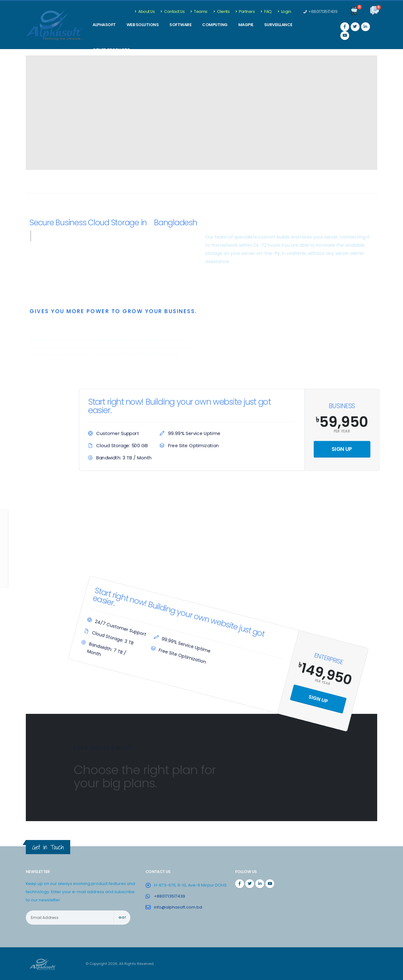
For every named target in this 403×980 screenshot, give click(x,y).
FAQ (266, 11)
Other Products (111, 50)
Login (284, 11)
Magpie (246, 25)
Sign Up (338, 448)
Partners (245, 11)
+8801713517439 (320, 11)
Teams (199, 11)
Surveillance (278, 25)
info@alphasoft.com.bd (178, 907)
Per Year (338, 431)
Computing (215, 25)
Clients (222, 11)
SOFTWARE (180, 25)
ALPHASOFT (104, 25)
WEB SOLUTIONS (143, 25)
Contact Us (173, 11)
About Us (145, 11)
